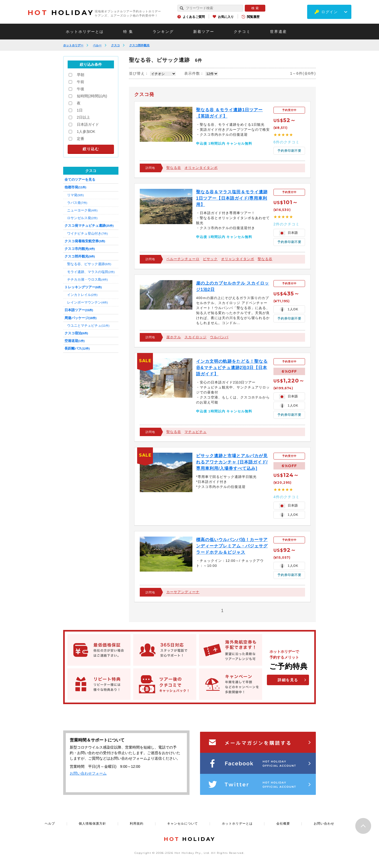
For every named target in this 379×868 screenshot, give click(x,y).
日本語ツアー (79, 310)
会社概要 (283, 824)
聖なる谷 (174, 168)
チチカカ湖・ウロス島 (87, 279)
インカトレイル (82, 295)
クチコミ (242, 32)
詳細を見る (288, 680)
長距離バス (77, 348)
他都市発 (75, 187)
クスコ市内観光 (80, 249)
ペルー (97, 45)
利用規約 (137, 824)
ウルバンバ (219, 337)
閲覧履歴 (253, 17)
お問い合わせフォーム (88, 773)
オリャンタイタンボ (201, 168)
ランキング (163, 32)
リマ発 (75, 195)
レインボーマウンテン (87, 302)
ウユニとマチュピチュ (88, 325)
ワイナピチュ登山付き (87, 233)
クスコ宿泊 (76, 333)
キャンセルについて (183, 824)
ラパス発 (77, 203)
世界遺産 (278, 32)
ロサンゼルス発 (82, 218)
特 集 (128, 32)
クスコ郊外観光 (139, 45)
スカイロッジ (196, 337)
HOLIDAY (61, 13)
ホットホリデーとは (85, 32)
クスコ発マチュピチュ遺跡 (89, 226)
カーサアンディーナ (183, 592)
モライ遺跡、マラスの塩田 (91, 272)
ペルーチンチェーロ (183, 259)
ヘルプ (50, 824)
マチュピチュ (196, 432)
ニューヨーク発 (82, 210)
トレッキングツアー (83, 287)
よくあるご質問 (194, 17)
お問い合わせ (324, 824)
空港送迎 (74, 341)
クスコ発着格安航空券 (85, 241)
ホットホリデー (73, 45)
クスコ (115, 45)
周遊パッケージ (81, 318)
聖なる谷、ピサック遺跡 (89, 264)
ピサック (210, 259)
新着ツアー (204, 32)
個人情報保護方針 (92, 824)
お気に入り (226, 17)
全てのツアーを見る (80, 180)
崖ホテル (174, 337)
